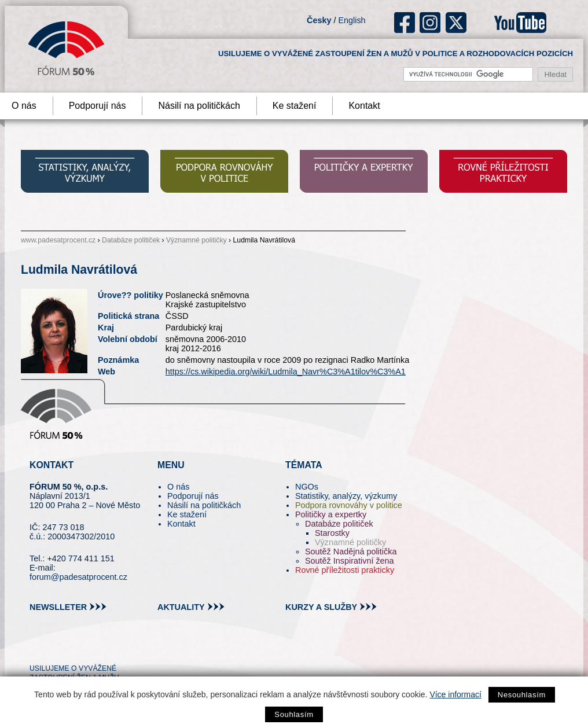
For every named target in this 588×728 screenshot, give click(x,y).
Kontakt (364, 106)
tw (37, 648)
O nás (178, 487)
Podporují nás (98, 106)
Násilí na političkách (199, 106)
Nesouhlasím (522, 695)
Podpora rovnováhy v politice (349, 505)
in (95, 648)
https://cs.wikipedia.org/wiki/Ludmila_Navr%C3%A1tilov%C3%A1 (286, 372)
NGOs (307, 487)
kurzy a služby (321, 607)
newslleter (58, 607)
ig (430, 23)
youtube (520, 23)
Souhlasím (294, 714)
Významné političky (196, 240)
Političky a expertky (331, 514)
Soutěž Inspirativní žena (350, 561)
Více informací (455, 694)
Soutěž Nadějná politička (351, 551)
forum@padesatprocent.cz (78, 577)
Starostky (332, 533)
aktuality (181, 607)
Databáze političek (131, 240)
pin (56, 648)
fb (405, 23)
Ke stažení (295, 106)
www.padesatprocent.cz (58, 240)
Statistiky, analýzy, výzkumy (346, 496)
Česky (319, 20)
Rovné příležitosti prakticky (345, 570)
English (352, 20)
